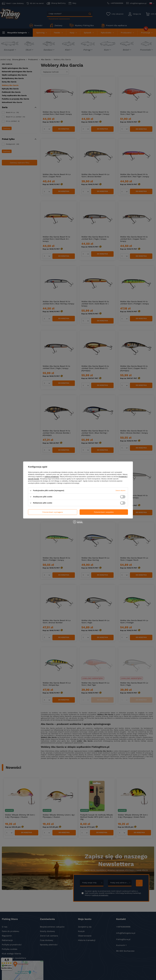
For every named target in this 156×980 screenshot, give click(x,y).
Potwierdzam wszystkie (104, 512)
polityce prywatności (52, 477)
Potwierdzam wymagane (53, 512)
